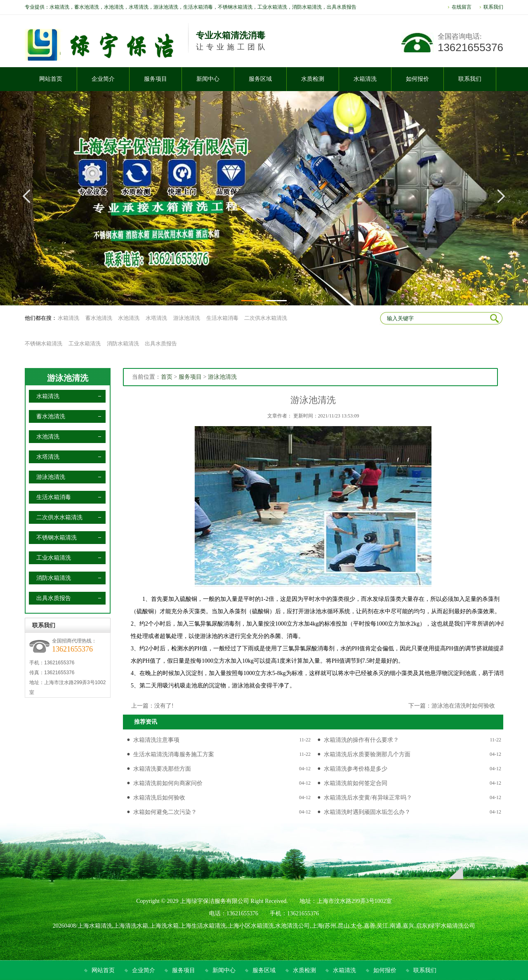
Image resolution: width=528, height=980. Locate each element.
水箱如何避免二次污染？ (165, 812)
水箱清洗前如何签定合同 (356, 783)
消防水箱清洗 (123, 343)
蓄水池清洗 (99, 318)
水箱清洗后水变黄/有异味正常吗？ (368, 798)
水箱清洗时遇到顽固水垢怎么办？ (367, 812)
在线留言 (462, 7)
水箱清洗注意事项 (156, 740)
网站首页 (103, 970)
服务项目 (190, 377)
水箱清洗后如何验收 (159, 798)
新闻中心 (224, 970)
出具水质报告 (161, 343)
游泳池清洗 (187, 318)
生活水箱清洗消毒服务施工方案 (174, 754)
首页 (167, 377)
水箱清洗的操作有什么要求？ (361, 740)
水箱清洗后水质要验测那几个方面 (367, 754)
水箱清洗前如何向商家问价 (168, 783)
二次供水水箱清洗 (266, 318)
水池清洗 (129, 318)
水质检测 (304, 970)
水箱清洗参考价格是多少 (356, 769)
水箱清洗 (68, 318)
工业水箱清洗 (85, 343)
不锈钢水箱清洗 (44, 343)
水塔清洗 (156, 318)
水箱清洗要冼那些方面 (162, 769)
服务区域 (264, 970)
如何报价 (385, 970)
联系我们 (493, 7)
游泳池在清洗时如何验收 (463, 706)
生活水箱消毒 (222, 318)
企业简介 (144, 970)
